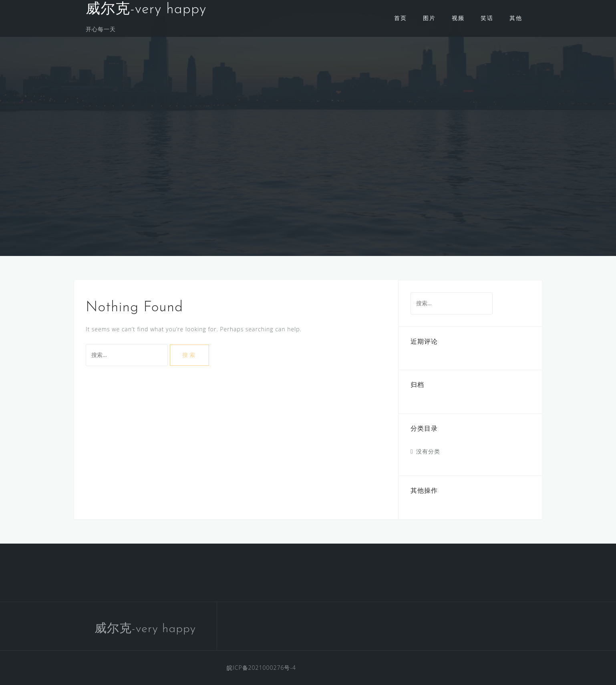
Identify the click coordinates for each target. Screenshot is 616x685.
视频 (458, 18)
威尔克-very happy (146, 10)
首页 (401, 18)
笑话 (487, 18)
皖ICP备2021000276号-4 (261, 668)
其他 (516, 18)
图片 (429, 18)
